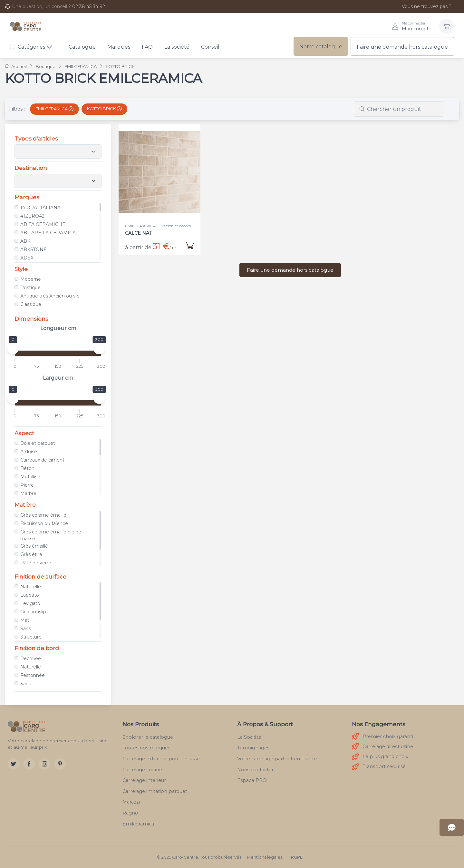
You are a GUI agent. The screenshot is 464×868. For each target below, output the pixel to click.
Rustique (30, 288)
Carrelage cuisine (142, 770)
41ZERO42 (32, 216)
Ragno (130, 813)
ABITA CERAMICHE (43, 224)
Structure (31, 637)
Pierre (27, 485)
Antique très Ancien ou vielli (51, 296)
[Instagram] (44, 764)
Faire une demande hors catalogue (402, 47)
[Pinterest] (60, 764)
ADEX (27, 258)
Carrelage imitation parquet (155, 791)
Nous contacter (255, 770)
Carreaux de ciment (42, 460)
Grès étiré (31, 554)
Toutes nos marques (146, 748)
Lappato (30, 595)
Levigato (30, 603)
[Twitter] (14, 764)
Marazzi (131, 802)
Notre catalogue (321, 47)
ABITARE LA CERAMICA (48, 233)
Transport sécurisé (379, 767)
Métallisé (30, 477)
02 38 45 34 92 (89, 6)
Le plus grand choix (380, 757)
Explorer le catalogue (148, 737)
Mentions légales (265, 857)
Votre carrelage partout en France (277, 759)
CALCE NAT (138, 233)
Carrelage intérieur (144, 780)
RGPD (297, 857)
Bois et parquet (38, 443)
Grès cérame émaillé (43, 515)
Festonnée (33, 675)
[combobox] (399, 109)
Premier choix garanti (382, 737)
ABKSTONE (34, 249)
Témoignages (253, 748)
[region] (58, 231)
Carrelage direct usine (382, 747)
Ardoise (29, 452)
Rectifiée (31, 658)
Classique (31, 304)
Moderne (31, 279)
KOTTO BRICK (104, 109)
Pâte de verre (36, 563)
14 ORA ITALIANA (40, 208)
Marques (119, 47)
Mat (25, 620)
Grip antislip (33, 612)
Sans (26, 629)
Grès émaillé (34, 546)
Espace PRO (252, 780)
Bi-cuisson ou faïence (44, 523)
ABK (25, 241)
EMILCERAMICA (54, 109)
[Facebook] (29, 764)
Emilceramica (138, 824)
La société (177, 47)
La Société (249, 737)
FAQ (147, 47)
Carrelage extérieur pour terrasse (161, 759)
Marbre (28, 493)
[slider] (13, 350)
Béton (27, 468)
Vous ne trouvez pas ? (423, 6)
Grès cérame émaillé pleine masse (51, 535)
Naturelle (31, 587)
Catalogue (82, 47)
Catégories (28, 47)
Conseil (210, 47)
